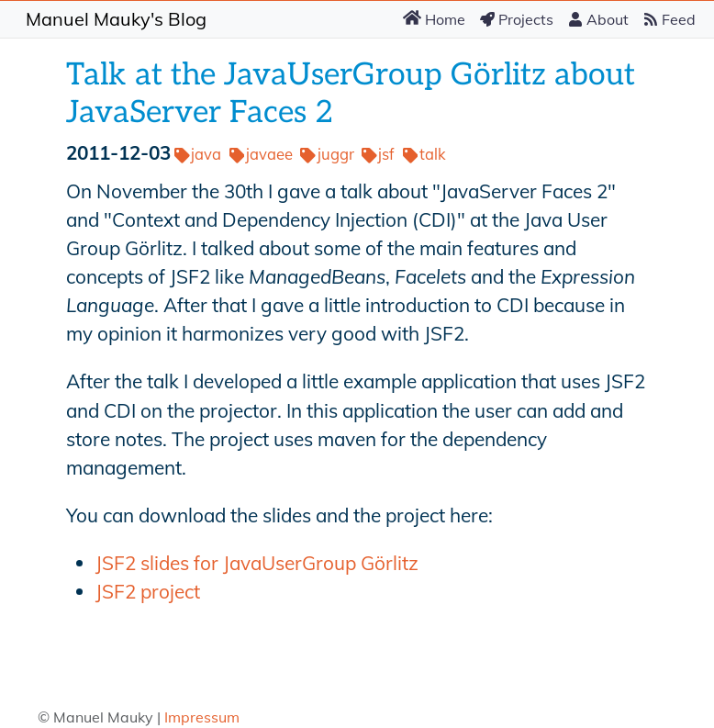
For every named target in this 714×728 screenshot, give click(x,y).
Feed (669, 19)
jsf (378, 154)
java (198, 154)
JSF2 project (148, 591)
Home (434, 18)
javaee (261, 154)
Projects (517, 19)
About (598, 19)
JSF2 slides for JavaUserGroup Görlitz (257, 563)
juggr (327, 154)
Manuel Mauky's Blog (116, 19)
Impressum (202, 717)
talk (424, 154)
